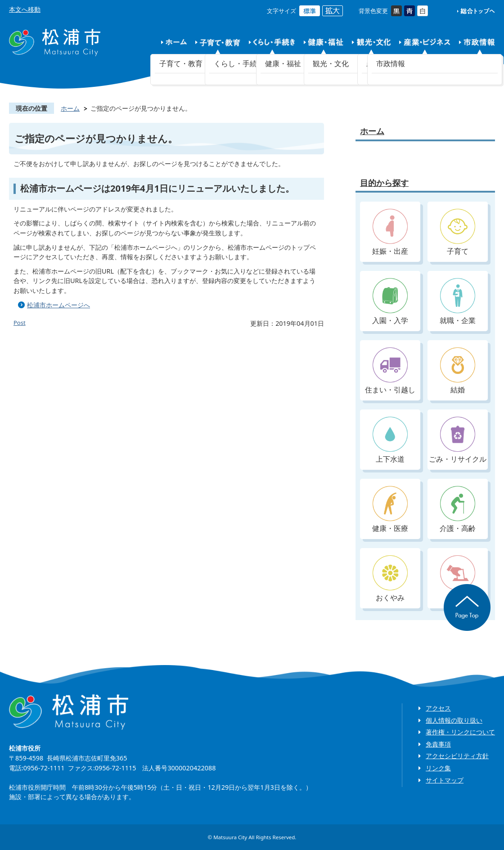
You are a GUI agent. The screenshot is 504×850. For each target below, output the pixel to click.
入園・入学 (390, 302)
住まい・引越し (390, 371)
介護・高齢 (458, 510)
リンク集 (438, 768)
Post (20, 323)
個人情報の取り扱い (454, 720)
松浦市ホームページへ (58, 305)
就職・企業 (458, 302)
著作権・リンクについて (460, 732)
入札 (458, 579)
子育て (458, 232)
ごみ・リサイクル (458, 440)
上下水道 (390, 440)
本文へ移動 (25, 9)
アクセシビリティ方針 (457, 756)
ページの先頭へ (467, 607)
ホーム (70, 108)
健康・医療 (390, 510)
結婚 (458, 371)
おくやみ (390, 579)
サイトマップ (445, 780)
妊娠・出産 (390, 232)
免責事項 (438, 744)
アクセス (438, 708)
